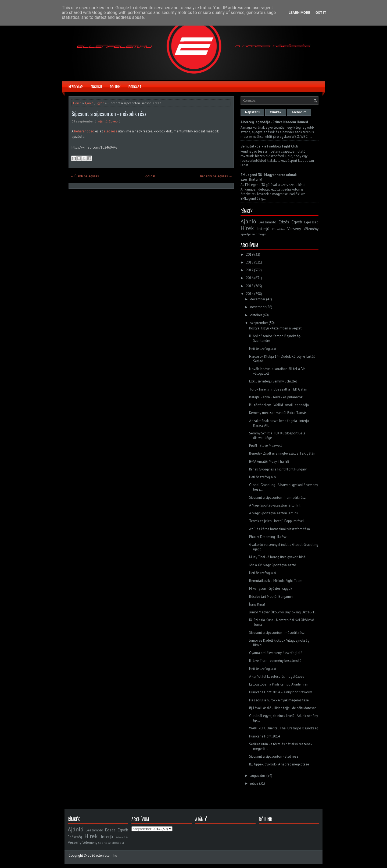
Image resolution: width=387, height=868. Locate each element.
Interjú (263, 229)
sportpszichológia (253, 234)
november (258, 307)
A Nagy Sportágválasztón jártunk (274, 513)
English (96, 87)
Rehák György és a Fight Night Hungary (278, 469)
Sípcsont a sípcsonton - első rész (274, 756)
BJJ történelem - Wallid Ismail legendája (279, 405)
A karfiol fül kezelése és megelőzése (277, 677)
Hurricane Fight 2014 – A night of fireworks (281, 692)
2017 (250, 270)
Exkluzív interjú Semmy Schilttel (273, 381)
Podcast (135, 87)
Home (77, 103)
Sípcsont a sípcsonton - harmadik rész (277, 498)
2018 (250, 262)
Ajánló (89, 103)
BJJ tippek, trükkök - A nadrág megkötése (279, 764)
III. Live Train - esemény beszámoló (275, 661)
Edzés (284, 222)
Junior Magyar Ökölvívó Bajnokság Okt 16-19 (283, 612)
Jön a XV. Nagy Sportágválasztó (273, 565)
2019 (250, 254)
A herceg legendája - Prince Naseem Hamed (274, 122)
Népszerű (252, 112)
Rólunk (115, 87)
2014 (250, 294)
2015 (250, 286)
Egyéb (100, 103)
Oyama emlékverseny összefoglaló (276, 653)
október (256, 315)
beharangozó (85, 131)
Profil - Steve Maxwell (266, 446)
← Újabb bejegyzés (85, 176)
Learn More (299, 13)
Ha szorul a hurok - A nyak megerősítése (279, 700)
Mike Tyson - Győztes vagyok (271, 588)
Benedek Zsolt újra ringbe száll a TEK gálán (282, 453)
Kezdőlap (76, 87)
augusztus (258, 776)
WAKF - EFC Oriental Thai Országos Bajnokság (284, 728)
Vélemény (311, 229)
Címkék (276, 112)
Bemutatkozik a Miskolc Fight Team (276, 581)
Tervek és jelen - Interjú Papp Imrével (277, 521)
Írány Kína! (257, 604)
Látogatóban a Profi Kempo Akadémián (279, 684)
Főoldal (150, 176)
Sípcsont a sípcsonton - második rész (109, 114)
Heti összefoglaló (263, 349)
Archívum (299, 112)
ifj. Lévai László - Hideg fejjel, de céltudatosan (283, 708)
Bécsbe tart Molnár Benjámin (271, 597)
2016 (250, 278)
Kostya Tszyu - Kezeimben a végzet (275, 328)
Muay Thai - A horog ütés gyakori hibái (278, 557)
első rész (110, 131)
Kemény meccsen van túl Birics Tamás (278, 413)
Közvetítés (278, 229)
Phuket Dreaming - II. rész (268, 537)
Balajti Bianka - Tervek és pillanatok (276, 397)
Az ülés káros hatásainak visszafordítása (279, 529)
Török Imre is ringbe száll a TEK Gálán (278, 389)
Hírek (247, 228)
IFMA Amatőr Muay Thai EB (269, 461)
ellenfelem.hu (107, 855)
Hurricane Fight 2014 (264, 736)
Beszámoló (268, 222)
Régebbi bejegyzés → (216, 176)
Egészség (311, 222)
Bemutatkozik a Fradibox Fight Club (269, 146)
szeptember (259, 323)
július (254, 783)
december (258, 299)
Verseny (294, 229)
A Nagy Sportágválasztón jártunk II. (275, 505)
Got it (321, 13)
